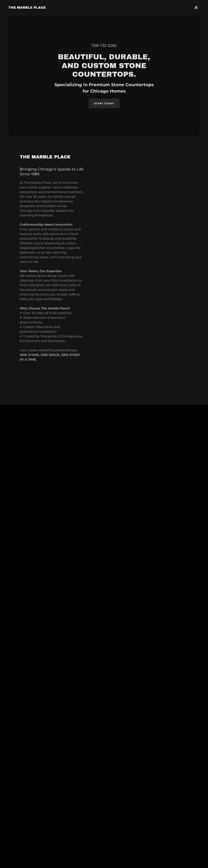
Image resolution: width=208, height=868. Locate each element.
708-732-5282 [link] (104, 46)
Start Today (104, 103)
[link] (27, 8)
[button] (196, 8)
